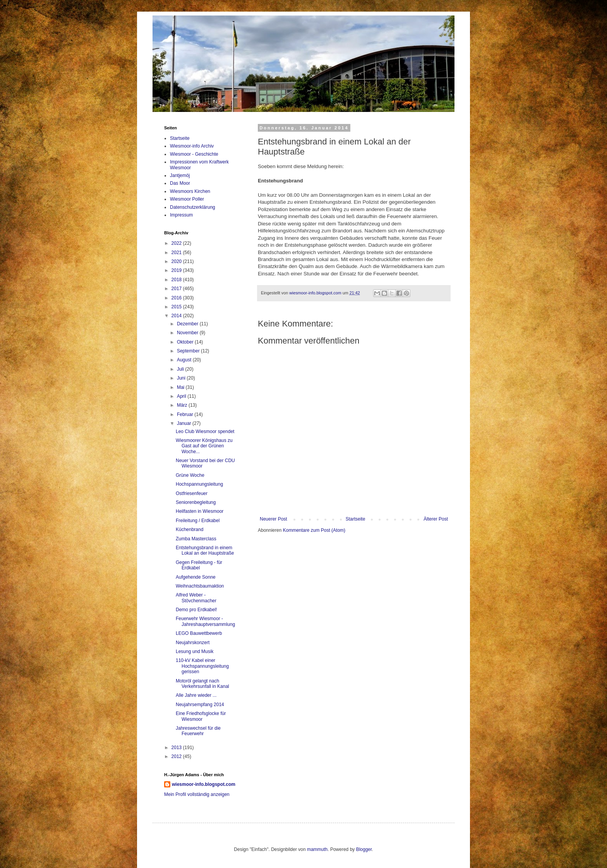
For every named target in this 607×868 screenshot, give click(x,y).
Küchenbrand (189, 529)
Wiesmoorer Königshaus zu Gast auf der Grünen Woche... (204, 446)
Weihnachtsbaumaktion (200, 586)
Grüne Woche (190, 475)
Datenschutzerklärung (193, 207)
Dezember (188, 324)
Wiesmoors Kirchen (190, 191)
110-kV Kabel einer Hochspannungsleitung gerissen (202, 666)
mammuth (317, 849)
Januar (185, 423)
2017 (177, 289)
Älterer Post (436, 519)
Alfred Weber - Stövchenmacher (196, 598)
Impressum (181, 215)
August (185, 360)
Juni (182, 378)
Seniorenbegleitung (196, 502)
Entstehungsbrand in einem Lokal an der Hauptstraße (205, 550)
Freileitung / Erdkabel (198, 521)
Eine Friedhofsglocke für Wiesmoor (201, 716)
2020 (177, 261)
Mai (181, 387)
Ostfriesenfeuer (192, 493)
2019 (177, 270)
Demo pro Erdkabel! (196, 610)
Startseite (356, 519)
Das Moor (180, 183)
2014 (177, 316)
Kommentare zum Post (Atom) (314, 530)
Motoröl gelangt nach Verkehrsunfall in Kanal (202, 684)
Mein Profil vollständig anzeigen (197, 794)
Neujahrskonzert (193, 643)
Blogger (364, 849)
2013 (177, 748)
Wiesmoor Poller (187, 199)
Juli (181, 369)
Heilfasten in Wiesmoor (200, 511)
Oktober (186, 342)
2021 (177, 253)
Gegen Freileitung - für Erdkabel (199, 565)
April (182, 396)
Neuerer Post (273, 519)
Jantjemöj (180, 175)
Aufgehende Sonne (196, 577)
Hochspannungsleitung (199, 484)
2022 (177, 243)
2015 (177, 307)
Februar (186, 414)
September (189, 351)
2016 (177, 298)
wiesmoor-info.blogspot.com (204, 784)
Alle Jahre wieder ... (196, 695)
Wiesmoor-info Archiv (192, 146)
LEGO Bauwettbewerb (199, 633)
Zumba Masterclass (196, 539)
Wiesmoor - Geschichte (194, 154)
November (188, 333)
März (183, 405)
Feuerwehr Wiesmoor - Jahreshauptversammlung (205, 621)
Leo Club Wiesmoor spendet (205, 431)
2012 (177, 756)
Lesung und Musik (195, 651)
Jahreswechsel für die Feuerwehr (198, 731)
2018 (177, 280)
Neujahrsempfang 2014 (200, 705)
